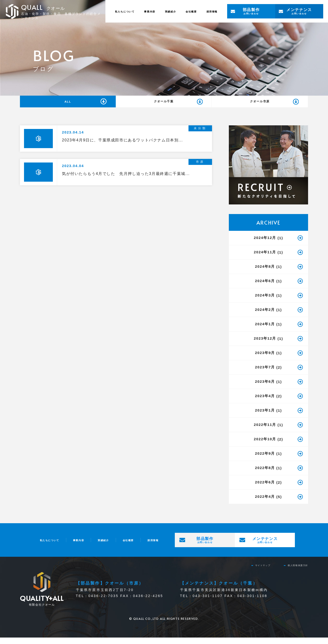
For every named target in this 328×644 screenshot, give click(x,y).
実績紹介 (158, 11)
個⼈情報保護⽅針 (294, 571)
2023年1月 (265, 416)
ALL (68, 104)
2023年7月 (265, 373)
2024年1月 (265, 330)
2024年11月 (265, 258)
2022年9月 (265, 460)
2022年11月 (265, 431)
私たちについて (101, 11)
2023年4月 (265, 402)
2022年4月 (265, 503)
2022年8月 (265, 474)
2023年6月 (265, 388)
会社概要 (184, 11)
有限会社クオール (42, 606)
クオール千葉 (164, 105)
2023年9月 (265, 359)
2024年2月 (265, 316)
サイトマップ (252, 571)
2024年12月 (265, 244)
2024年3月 (265, 301)
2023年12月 (265, 345)
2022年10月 (265, 445)
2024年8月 (265, 273)
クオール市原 (260, 105)
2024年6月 (265, 287)
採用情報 (210, 11)
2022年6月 (265, 488)
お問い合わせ (251, 11)
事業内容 (133, 11)
